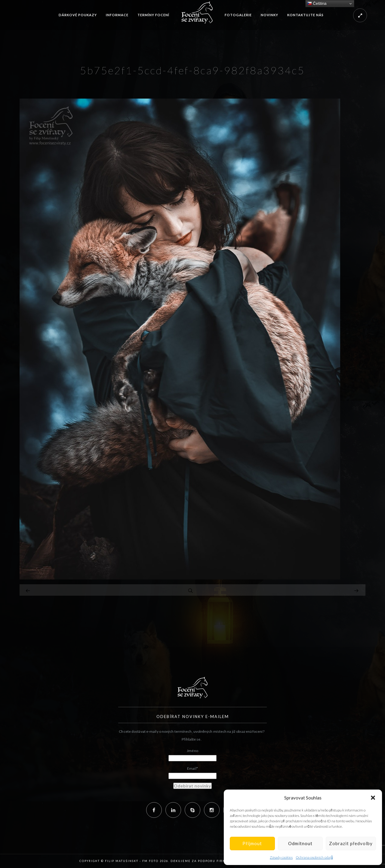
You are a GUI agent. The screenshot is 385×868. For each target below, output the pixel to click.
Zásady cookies (281, 857)
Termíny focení (153, 15)
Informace (117, 15)
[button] (373, 798)
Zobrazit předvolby (351, 843)
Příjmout (252, 843)
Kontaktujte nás (305, 15)
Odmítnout (300, 843)
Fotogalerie (238, 15)
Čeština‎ (317, 4)
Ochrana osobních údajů (314, 857)
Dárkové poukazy (78, 15)
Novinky (269, 15)
